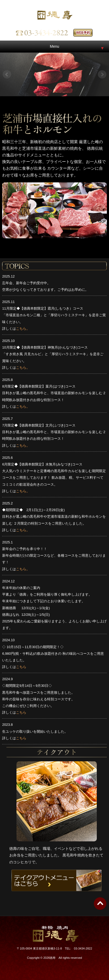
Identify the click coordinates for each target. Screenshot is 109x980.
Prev (7, 74)
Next (102, 74)
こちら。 (23, 329)
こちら (21, 667)
